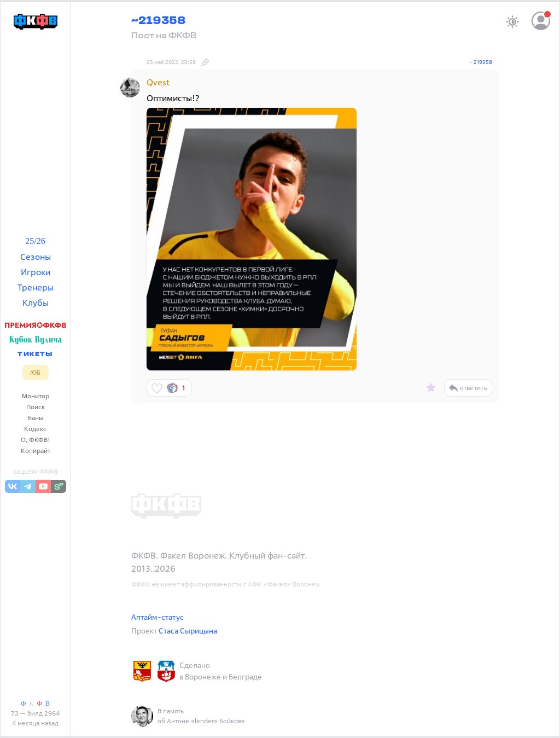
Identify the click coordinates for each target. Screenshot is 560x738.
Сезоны (36, 257)
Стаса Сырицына (188, 631)
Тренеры (36, 287)
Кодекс (35, 429)
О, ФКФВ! (36, 440)
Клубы (36, 303)
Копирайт (36, 451)
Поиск (36, 407)
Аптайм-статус (157, 617)
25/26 (35, 241)
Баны (36, 418)
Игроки (36, 272)
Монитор (36, 396)
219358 (483, 62)
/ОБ (35, 373)
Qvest (158, 82)
